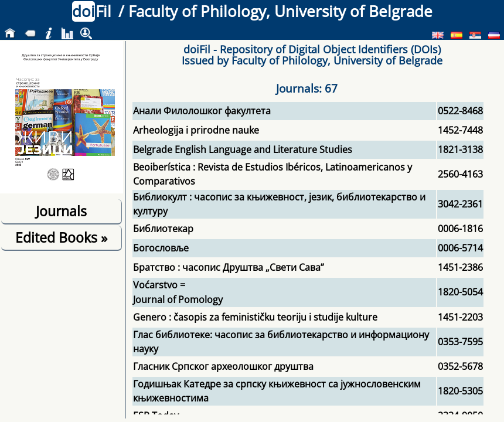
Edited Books (61, 237)
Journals (61, 211)
